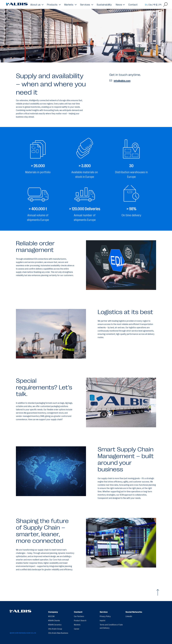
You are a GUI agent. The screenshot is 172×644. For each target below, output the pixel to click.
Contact (133, 4)
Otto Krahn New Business (58, 633)
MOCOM (51, 616)
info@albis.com (120, 81)
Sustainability (104, 4)
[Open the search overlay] (165, 4)
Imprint (103, 620)
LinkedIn (129, 616)
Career (77, 629)
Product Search (80, 620)
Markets (77, 624)
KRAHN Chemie (54, 620)
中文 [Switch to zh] (156, 4)
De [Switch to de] (150, 4)
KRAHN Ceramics (55, 624)
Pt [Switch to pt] (160, 4)
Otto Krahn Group (55, 629)
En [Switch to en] (146, 4)
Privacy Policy (105, 616)
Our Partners (79, 616)
